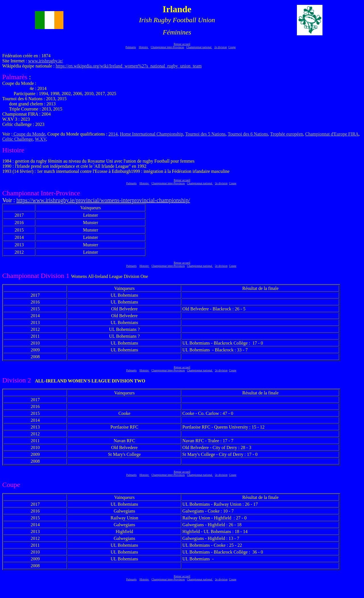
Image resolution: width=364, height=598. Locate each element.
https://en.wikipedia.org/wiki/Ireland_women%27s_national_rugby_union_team (129, 66)
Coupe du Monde (29, 134)
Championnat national (199, 47)
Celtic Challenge (17, 139)
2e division (220, 47)
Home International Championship (151, 134)
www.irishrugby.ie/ (45, 61)
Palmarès (131, 47)
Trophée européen (287, 134)
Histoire (144, 47)
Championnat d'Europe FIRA (332, 134)
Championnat (21, 276)
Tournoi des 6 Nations (248, 134)
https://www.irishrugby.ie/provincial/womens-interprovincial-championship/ (103, 200)
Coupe (232, 47)
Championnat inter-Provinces (167, 47)
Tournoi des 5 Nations (205, 134)
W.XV (41, 139)
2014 (113, 134)
